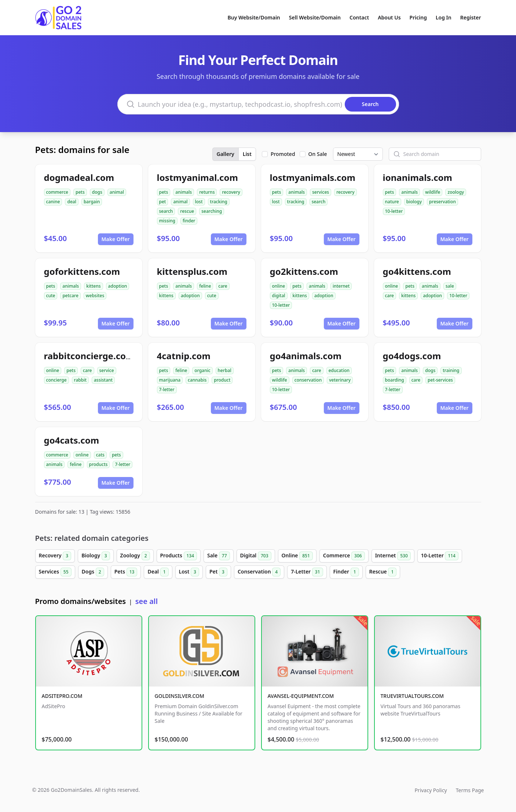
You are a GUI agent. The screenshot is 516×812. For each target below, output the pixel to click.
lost (199, 202)
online (279, 286)
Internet (393, 556)
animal (117, 192)
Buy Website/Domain (254, 17)
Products (179, 556)
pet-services (440, 380)
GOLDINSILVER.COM (180, 696)
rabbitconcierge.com (89, 356)
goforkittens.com (82, 271)
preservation (442, 202)
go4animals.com (306, 356)
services (321, 192)
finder (189, 221)
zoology (456, 192)
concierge (56, 380)
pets (80, 192)
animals (184, 192)
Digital (256, 556)
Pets (126, 572)
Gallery (226, 154)
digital (279, 296)
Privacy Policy (431, 790)
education (339, 370)
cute (51, 296)
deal (72, 202)
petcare (70, 296)
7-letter (167, 389)
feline (205, 286)
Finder (346, 572)
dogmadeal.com (79, 177)
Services (55, 572)
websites (95, 296)
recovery (231, 192)
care (223, 286)
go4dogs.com (412, 356)
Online (297, 556)
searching (212, 211)
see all (147, 601)
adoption (118, 286)
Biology (96, 556)
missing (167, 221)
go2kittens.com (304, 271)
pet (163, 202)
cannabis (197, 380)
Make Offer (116, 239)
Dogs (93, 572)
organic (202, 370)
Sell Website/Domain (315, 17)
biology (414, 202)
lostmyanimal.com (197, 177)
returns (207, 192)
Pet (218, 572)
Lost (189, 572)
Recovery (55, 556)
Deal (158, 572)
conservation (308, 380)
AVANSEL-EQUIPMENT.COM (301, 696)
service (107, 370)
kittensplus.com (192, 271)
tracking (219, 202)
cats (100, 455)
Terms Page (470, 790)
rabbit (80, 380)
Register (471, 17)
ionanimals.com (418, 177)
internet (341, 286)
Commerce (344, 556)
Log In (444, 17)
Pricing (418, 17)
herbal (225, 370)
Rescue (383, 572)
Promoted (283, 154)
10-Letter (440, 556)
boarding (395, 380)
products (98, 464)
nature (392, 202)
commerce (57, 192)
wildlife (433, 192)
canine (53, 202)
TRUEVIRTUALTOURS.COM (412, 696)
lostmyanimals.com (313, 177)
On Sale (318, 154)
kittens (93, 286)
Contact (359, 17)
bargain (92, 202)
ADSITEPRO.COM (62, 696)
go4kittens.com (417, 271)
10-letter (394, 211)
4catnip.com (184, 356)
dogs (97, 192)
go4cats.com (72, 440)
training (451, 370)
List (247, 154)
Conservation (259, 572)
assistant (103, 380)
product (222, 380)
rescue (187, 211)
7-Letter (307, 572)
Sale (218, 556)
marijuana (170, 380)
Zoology (135, 556)
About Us (389, 17)
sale (450, 286)
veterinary (340, 380)
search (166, 211)
